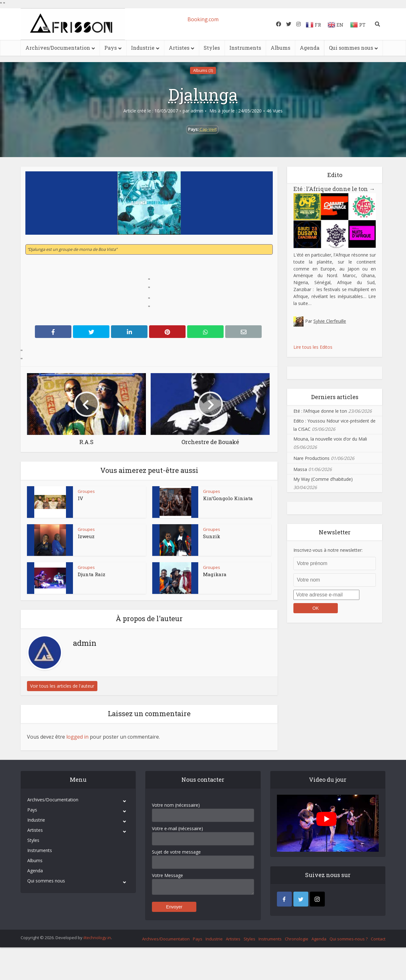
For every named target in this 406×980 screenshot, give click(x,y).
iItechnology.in (97, 938)
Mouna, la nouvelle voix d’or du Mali (330, 439)
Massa (300, 469)
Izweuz (86, 536)
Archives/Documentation (58, 48)
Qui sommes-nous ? (349, 939)
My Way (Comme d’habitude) (323, 479)
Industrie (143, 48)
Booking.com (203, 19)
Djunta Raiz (92, 574)
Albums (280, 48)
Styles (212, 48)
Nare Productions (311, 458)
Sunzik (212, 536)
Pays (111, 48)
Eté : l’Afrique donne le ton (334, 189)
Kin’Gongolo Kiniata (228, 498)
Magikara (215, 574)
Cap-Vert (208, 129)
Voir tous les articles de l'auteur (62, 686)
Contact (378, 939)
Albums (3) (203, 70)
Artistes (179, 48)
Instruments (245, 48)
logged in (77, 737)
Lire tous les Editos (313, 347)
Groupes (86, 491)
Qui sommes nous (351, 48)
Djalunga (203, 94)
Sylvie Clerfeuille (330, 321)
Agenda (310, 48)
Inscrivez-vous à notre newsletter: (328, 550)
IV (80, 498)
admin (197, 111)
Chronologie (297, 939)
